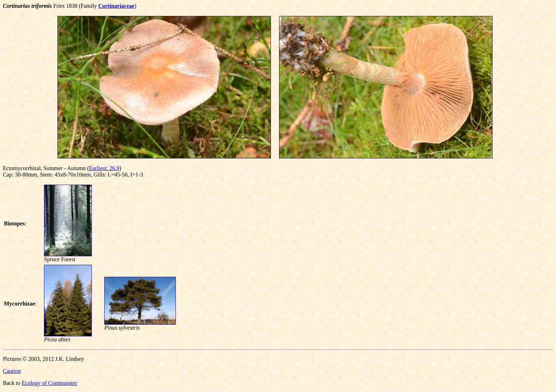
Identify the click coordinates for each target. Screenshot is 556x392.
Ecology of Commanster (49, 383)
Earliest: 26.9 (104, 168)
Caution (12, 371)
